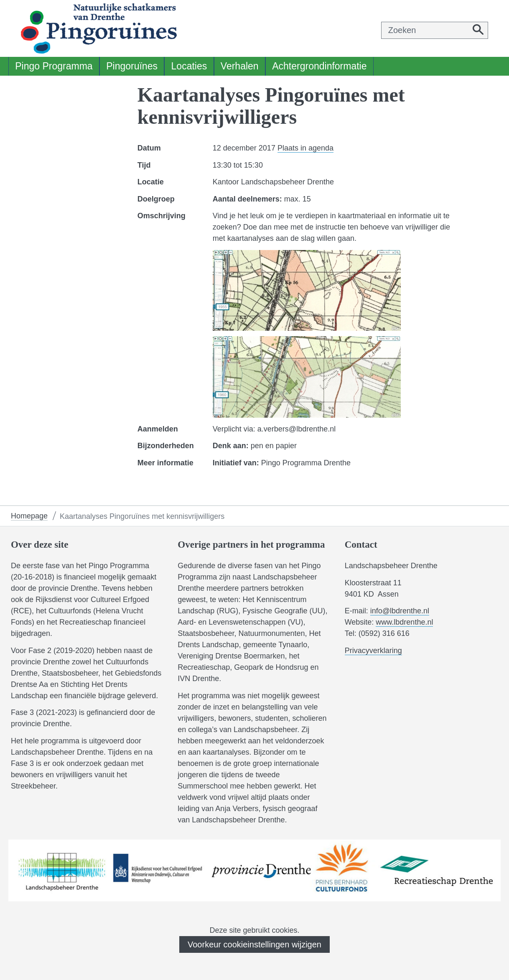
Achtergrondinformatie (319, 66)
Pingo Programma (54, 66)
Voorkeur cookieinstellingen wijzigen (254, 944)
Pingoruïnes (132, 66)
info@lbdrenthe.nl (400, 611)
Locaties (189, 66)
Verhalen (240, 66)
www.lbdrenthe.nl (404, 622)
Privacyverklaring (373, 651)
